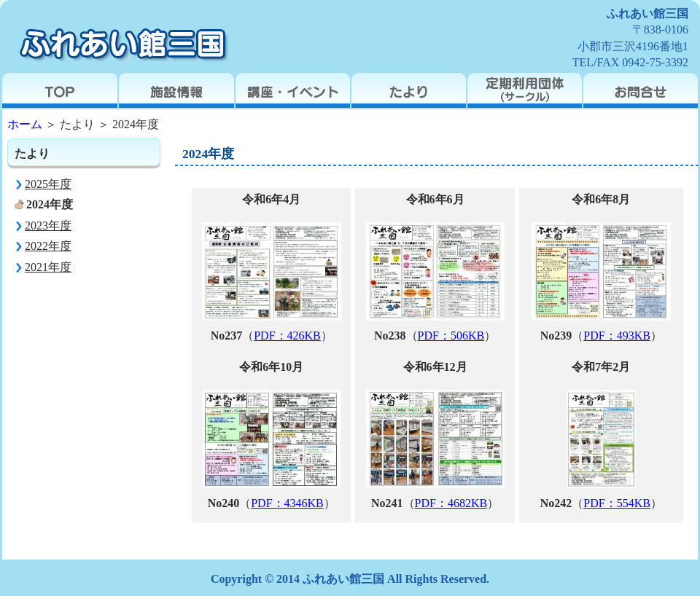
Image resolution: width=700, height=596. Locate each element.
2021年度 (48, 267)
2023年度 (48, 226)
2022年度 (48, 246)
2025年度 (48, 184)
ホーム (25, 124)
